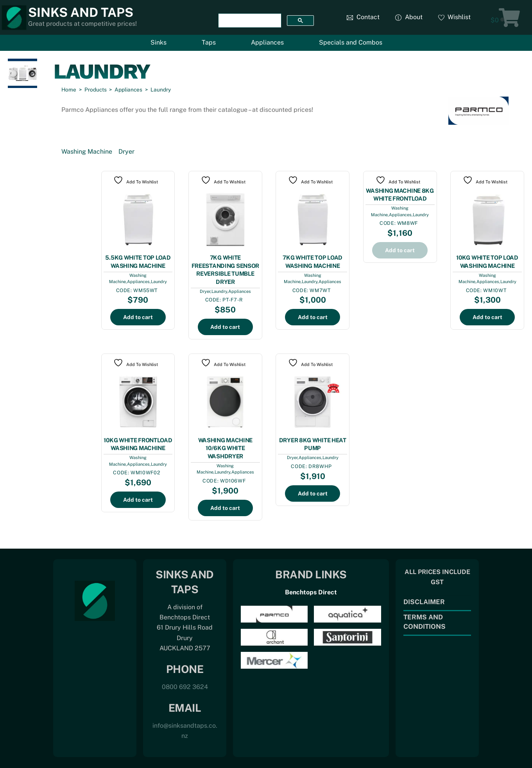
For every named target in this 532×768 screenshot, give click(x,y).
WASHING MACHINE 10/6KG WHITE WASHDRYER (226, 448)
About (409, 17)
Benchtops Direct (311, 592)
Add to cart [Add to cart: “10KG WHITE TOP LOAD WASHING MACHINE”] (487, 317)
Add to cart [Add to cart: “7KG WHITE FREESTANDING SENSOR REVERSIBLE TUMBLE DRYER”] (225, 327)
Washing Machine (87, 152)
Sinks (159, 42)
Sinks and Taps (81, 12)
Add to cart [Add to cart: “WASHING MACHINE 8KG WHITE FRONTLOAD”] (400, 250)
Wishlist (455, 17)
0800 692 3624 (185, 687)
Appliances (267, 42)
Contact (363, 17)
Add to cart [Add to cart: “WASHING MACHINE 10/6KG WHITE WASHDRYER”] (225, 508)
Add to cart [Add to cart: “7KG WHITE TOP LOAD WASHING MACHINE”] (313, 317)
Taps (209, 42)
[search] (249, 21)
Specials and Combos (351, 42)
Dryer (126, 152)
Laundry (159, 282)
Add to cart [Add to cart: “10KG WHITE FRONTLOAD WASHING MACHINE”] (138, 500)
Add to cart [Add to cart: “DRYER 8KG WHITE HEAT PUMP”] (313, 493)
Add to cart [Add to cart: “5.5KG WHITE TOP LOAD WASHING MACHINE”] (138, 317)
